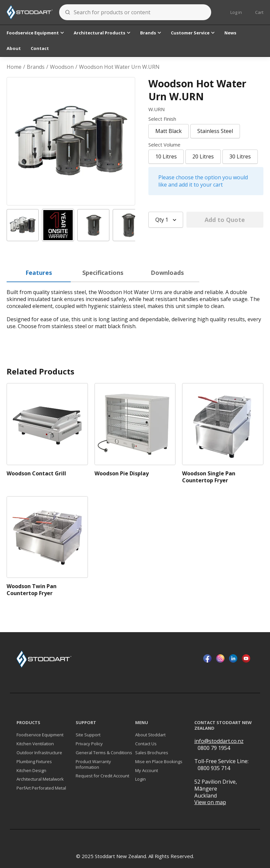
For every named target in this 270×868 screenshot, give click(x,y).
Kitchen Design (31, 771)
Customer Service (193, 33)
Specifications (103, 273)
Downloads (167, 273)
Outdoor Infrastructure (39, 753)
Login (140, 779)
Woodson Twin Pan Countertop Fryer (32, 590)
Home (14, 67)
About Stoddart (150, 735)
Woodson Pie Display (122, 474)
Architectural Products (102, 33)
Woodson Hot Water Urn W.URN (119, 67)
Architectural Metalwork (40, 779)
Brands (151, 33)
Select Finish (162, 119)
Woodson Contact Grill (36, 474)
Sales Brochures (152, 753)
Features (39, 273)
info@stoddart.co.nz (219, 741)
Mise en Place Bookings (159, 762)
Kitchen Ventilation (35, 744)
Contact (40, 48)
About (14, 48)
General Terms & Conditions (104, 753)
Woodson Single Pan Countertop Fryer (209, 477)
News (230, 33)
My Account (147, 771)
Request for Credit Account (102, 776)
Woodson (62, 67)
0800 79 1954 (214, 748)
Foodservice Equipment (35, 33)
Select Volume (164, 145)
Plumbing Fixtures (34, 762)
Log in (236, 12)
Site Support (88, 735)
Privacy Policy (89, 744)
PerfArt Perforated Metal (41, 788)
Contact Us (146, 744)
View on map (210, 802)
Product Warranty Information (93, 764)
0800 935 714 (214, 768)
